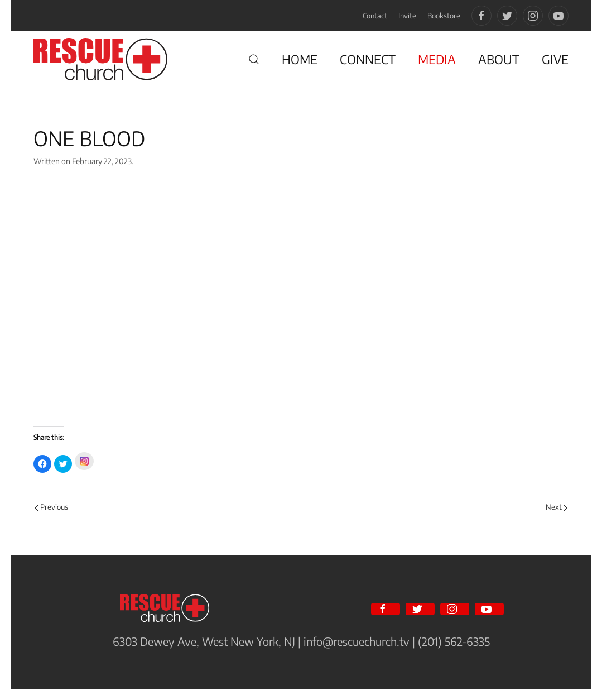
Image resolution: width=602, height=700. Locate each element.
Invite (407, 16)
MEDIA (437, 59)
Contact (375, 16)
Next (557, 507)
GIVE (555, 59)
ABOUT (499, 59)
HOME (300, 59)
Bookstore (444, 16)
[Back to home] (100, 59)
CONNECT (368, 59)
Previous (51, 507)
